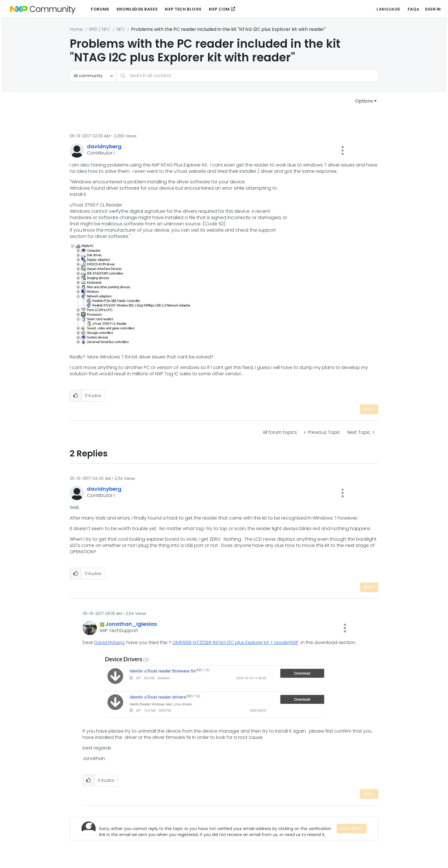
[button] (343, 151)
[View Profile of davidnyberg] (104, 146)
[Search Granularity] (93, 76)
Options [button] (364, 101)
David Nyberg (109, 643)
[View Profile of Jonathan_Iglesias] (131, 624)
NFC (121, 29)
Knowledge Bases (137, 9)
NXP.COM (219, 9)
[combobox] (247, 76)
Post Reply (352, 829)
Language (388, 9)
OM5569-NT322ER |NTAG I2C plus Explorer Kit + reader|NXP (235, 643)
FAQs (413, 9)
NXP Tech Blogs (183, 9)
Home (76, 29)
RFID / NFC (100, 29)
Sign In (433, 9)
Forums (100, 9)
